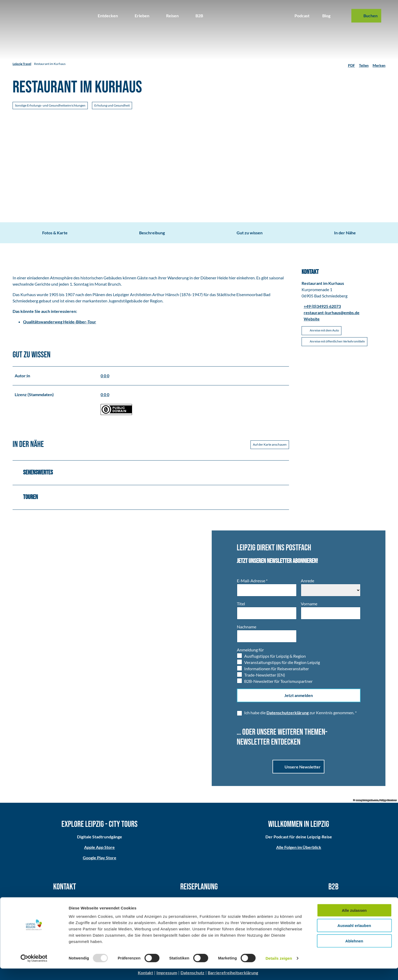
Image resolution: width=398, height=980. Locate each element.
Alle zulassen (354, 921)
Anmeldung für (250, 650)
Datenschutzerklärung (288, 713)
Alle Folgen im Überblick (298, 847)
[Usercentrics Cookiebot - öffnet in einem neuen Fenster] (34, 970)
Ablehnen (354, 952)
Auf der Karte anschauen (270, 444)
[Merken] (379, 64)
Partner (334, 899)
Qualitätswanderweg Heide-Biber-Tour (60, 322)
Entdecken (108, 16)
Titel (241, 604)
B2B (199, 16)
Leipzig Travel (22, 64)
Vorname (309, 604)
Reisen (172, 16)
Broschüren (199, 906)
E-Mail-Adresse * (252, 581)
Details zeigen (279, 970)
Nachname (247, 627)
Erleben (142, 16)
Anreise (199, 899)
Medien (333, 906)
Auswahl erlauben (354, 937)
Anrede (307, 581)
